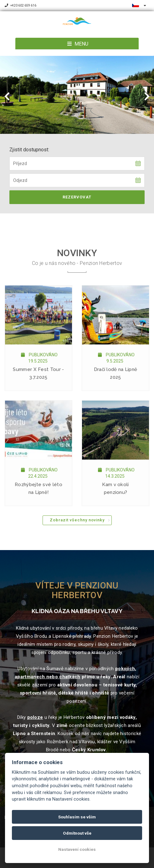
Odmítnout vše (77, 833)
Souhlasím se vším (77, 817)
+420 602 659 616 (21, 5)
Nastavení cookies (77, 849)
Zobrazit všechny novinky (77, 520)
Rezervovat (77, 197)
